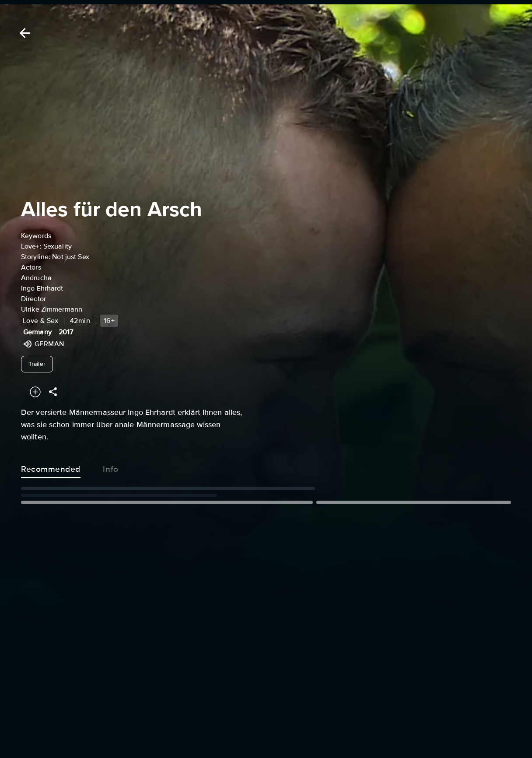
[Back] (23, 33)
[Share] (53, 392)
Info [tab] (111, 467)
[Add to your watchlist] (35, 392)
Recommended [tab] (51, 467)
